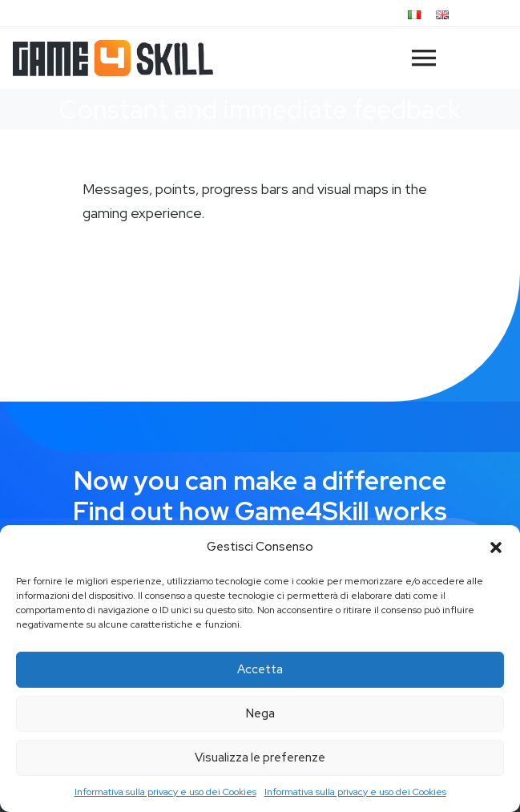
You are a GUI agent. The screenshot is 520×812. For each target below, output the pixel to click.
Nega (260, 713)
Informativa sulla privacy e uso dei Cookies (165, 792)
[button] (496, 547)
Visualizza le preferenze (260, 757)
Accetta (260, 669)
